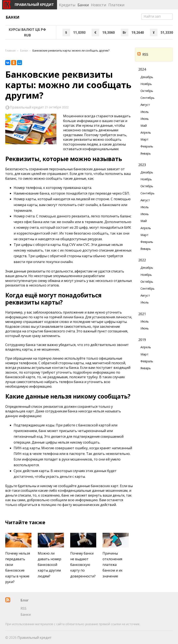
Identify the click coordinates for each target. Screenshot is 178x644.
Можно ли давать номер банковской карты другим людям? (49, 565)
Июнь (145, 119)
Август (145, 105)
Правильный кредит (27, 107)
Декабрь (147, 77)
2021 (142, 314)
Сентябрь (147, 98)
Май (144, 126)
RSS (143, 54)
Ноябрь (146, 84)
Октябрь (147, 91)
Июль (145, 112)
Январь (146, 153)
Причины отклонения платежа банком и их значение (112, 565)
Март (144, 139)
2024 (142, 69)
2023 (142, 165)
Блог (25, 600)
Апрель (146, 132)
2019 (142, 340)
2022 (142, 260)
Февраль (147, 146)
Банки (12, 17)
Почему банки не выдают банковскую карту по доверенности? (83, 565)
